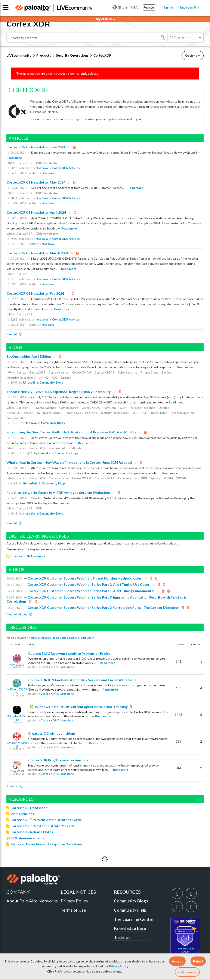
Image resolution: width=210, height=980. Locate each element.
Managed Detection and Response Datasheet (47, 844)
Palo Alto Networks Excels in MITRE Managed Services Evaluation (58, 492)
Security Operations (72, 55)
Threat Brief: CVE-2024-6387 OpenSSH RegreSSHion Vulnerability (59, 392)
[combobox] (87, 37)
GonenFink (30, 483)
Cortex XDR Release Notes (32, 832)
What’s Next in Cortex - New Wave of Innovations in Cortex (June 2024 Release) (69, 462)
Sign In (168, 7)
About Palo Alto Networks (32, 901)
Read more (14, 158)
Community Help (130, 910)
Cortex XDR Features (28, 556)
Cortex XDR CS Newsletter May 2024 (36, 182)
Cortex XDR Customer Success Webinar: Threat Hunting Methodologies (85, 578)
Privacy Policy (119, 966)
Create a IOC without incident (52, 733)
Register (149, 7)
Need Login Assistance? (184, 54)
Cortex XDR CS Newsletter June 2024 (36, 147)
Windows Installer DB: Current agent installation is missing (81, 707)
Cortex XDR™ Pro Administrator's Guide (43, 826)
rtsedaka (42, 168)
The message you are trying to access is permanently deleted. (58, 73)
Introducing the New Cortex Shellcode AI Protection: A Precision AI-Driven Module (71, 432)
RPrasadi (29, 383)
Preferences (187, 972)
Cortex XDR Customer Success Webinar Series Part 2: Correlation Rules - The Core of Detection (103, 607)
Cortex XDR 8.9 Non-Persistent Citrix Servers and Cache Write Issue (82, 680)
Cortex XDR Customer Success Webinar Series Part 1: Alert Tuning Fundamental (91, 591)
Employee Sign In (191, 7)
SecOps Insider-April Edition (29, 356)
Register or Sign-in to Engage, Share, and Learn (61, 638)
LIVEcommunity (19, 55)
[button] (177, 961)
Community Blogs (51, 383)
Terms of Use (73, 910)
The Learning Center (134, 919)
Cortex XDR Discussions (57, 667)
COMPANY (18, 892)
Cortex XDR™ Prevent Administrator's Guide (46, 820)
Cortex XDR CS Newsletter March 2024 (37, 253)
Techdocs (123, 937)
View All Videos (17, 614)
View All (12, 334)
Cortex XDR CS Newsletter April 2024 (36, 212)
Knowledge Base (130, 928)
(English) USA (125, 7)
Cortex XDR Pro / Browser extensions (58, 760)
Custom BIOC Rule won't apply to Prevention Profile (69, 653)
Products (44, 55)
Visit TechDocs (22, 814)
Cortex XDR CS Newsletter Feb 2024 (35, 293)
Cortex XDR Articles (66, 168)
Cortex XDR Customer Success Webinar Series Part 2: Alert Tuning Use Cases (89, 584)
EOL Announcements (28, 838)
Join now (13, 786)
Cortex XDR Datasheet (29, 808)
